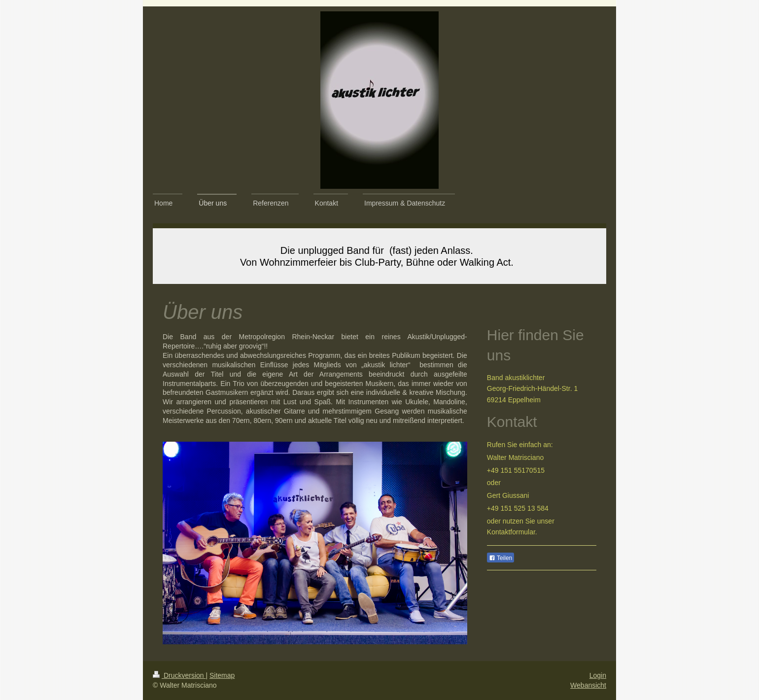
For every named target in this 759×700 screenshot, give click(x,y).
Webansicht (588, 685)
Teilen (500, 558)
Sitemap (222, 675)
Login (598, 675)
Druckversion (179, 675)
